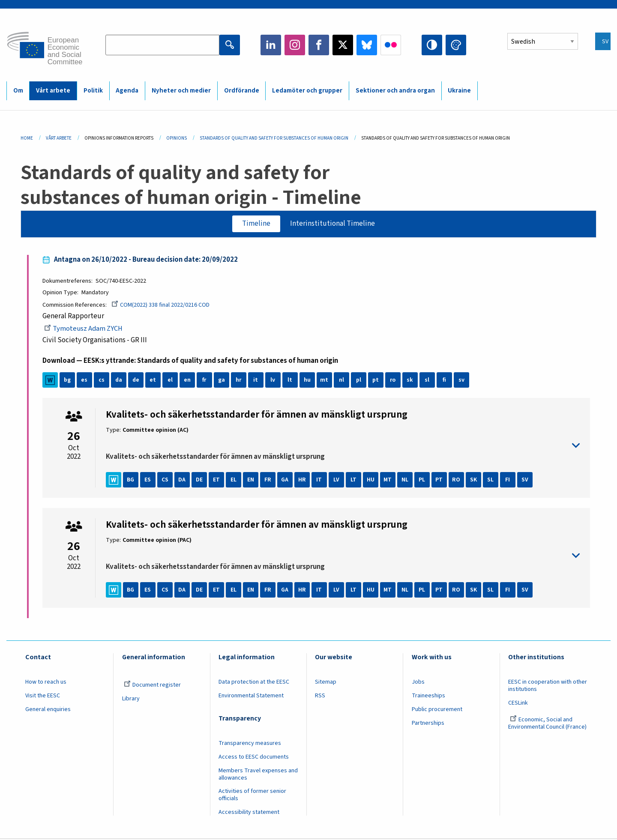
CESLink (518, 703)
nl (342, 381)
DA (182, 481)
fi (445, 381)
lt (290, 381)
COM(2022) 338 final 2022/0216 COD (161, 305)
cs (102, 381)
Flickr (391, 45)
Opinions (177, 138)
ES (148, 481)
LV (337, 481)
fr (205, 381)
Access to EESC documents (254, 757)
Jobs (418, 683)
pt (376, 381)
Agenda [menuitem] (127, 91)
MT (388, 481)
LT (354, 481)
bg (68, 381)
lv (273, 381)
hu (308, 381)
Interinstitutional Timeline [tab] (333, 224)
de (136, 381)
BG (131, 481)
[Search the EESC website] (162, 45)
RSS (320, 696)
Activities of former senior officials (252, 796)
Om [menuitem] (18, 91)
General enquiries (48, 710)
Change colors (456, 45)
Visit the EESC (43, 696)
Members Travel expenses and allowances (258, 775)
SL (491, 481)
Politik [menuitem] (93, 91)
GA (285, 481)
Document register (152, 686)
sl (427, 381)
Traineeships (428, 696)
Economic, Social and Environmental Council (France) (548, 724)
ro (393, 381)
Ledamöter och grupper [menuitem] (307, 91)
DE (200, 481)
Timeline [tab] (256, 224)
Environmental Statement (251, 696)
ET (217, 481)
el (171, 381)
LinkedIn (271, 45)
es (85, 381)
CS (165, 481)
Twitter (343, 45)
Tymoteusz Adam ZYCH (85, 329)
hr (239, 381)
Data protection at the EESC (254, 683)
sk (410, 381)
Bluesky (367, 45)
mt (325, 381)
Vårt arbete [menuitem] (53, 91)
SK (474, 481)
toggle (343, 446)
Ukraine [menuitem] (459, 91)
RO (457, 481)
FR (268, 481)
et (153, 381)
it (256, 381)
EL (234, 481)
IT (319, 481)
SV (525, 481)
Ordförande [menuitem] (242, 91)
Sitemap (326, 683)
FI (508, 481)
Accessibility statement (249, 813)
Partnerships (428, 723)
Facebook (319, 45)
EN (251, 481)
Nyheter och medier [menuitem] (181, 91)
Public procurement (437, 710)
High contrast (432, 45)
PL (422, 481)
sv (462, 381)
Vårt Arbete (59, 138)
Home (27, 138)
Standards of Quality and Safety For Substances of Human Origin (274, 138)
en (188, 381)
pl (359, 381)
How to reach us (46, 683)
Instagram (295, 45)
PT (439, 481)
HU (371, 481)
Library (131, 699)
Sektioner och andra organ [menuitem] (395, 91)
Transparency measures (250, 744)
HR (303, 481)
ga (222, 381)
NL (405, 481)
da (119, 381)
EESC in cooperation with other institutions (548, 686)
